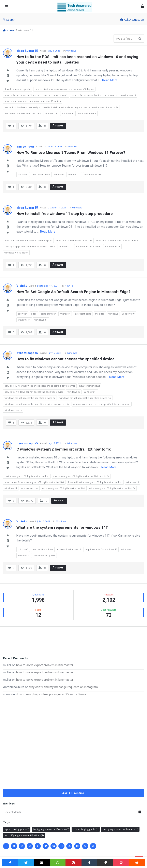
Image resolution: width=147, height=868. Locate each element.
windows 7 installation (16, 253)
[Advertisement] (73, 743)
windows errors (13, 410)
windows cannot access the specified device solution (102, 404)
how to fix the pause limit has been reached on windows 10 (104, 95)
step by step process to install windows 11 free (30, 246)
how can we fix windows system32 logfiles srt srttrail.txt (34, 482)
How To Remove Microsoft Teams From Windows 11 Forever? (71, 153)
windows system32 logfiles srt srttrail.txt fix (112, 488)
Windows (71, 51)
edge (34, 314)
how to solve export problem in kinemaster (45, 665)
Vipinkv (22, 286)
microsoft (23, 174)
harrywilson (25, 147)
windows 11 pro (93, 174)
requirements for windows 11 (101, 549)
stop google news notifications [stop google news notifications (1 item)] (120, 829)
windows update (87, 113)
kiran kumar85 (27, 51)
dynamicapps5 (27, 353)
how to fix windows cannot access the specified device (34, 392)
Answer (58, 125)
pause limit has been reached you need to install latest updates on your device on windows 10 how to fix (61, 107)
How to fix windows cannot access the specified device (65, 359)
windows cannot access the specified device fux (85, 398)
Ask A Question (132, 20)
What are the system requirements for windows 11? (62, 527)
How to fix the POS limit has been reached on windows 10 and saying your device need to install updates (78, 59)
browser (22, 314)
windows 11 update (45, 555)
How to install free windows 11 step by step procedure (65, 214)
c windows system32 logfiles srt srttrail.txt (27, 476)
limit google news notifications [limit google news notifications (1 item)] (51, 829)
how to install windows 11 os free (74, 240)
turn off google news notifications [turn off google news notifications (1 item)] (24, 835)
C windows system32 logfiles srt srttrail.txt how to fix (64, 449)
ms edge (100, 314)
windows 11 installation (88, 246)
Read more (110, 80)
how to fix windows (90, 386)
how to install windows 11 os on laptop (117, 240)
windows (59, 174)
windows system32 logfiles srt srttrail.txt (64, 488)
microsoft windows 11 (69, 549)
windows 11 (68, 113)
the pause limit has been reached (23, 113)
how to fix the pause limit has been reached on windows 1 (36, 95)
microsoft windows (43, 549)
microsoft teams (41, 174)
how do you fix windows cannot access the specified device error (40, 386)
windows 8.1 (41, 320)
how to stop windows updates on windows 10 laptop (33, 101)
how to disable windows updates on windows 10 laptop (64, 89)
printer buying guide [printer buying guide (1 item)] (86, 829)
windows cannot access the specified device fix (30, 398)
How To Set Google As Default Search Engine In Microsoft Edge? (73, 292)
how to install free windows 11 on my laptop (28, 240)
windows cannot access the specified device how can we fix (37, 404)
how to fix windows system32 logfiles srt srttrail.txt (95, 482)
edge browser (48, 314)
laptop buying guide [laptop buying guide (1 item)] (17, 829)
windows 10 (51, 113)
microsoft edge (83, 314)
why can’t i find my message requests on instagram (63, 687)
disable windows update (18, 89)
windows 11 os (112, 246)
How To (72, 146)
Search (9, 20)
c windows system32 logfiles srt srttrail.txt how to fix (81, 476)
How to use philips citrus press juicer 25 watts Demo (51, 694)
